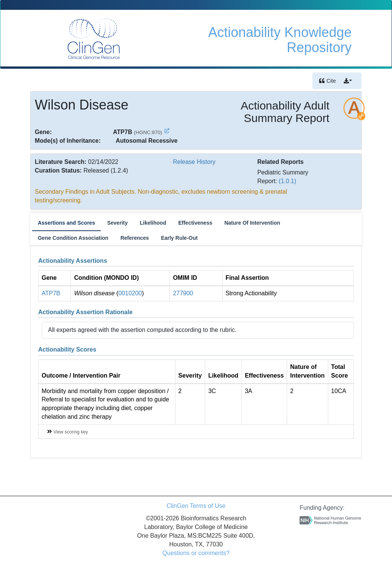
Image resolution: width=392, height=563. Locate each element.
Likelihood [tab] (153, 223)
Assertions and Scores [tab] (66, 223)
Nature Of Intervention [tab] (252, 223)
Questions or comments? (196, 553)
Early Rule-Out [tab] (179, 238)
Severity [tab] (117, 223)
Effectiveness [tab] (195, 223)
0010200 (130, 293)
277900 (183, 293)
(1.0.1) (287, 181)
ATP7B (51, 293)
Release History (194, 162)
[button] (348, 81)
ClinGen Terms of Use (196, 506)
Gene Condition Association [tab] (73, 238)
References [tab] (135, 238)
